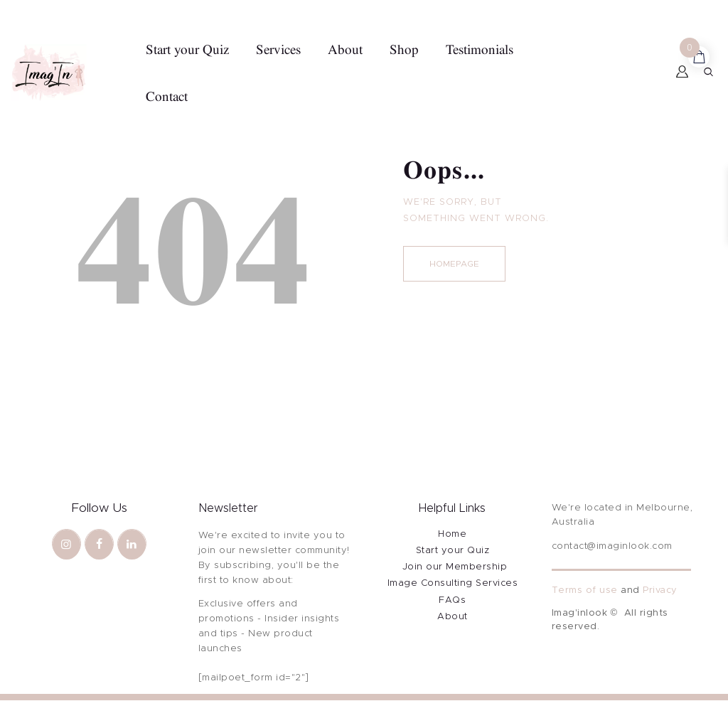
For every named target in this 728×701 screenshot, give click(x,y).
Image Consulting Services (453, 583)
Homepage (454, 264)
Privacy (660, 590)
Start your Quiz (453, 551)
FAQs (452, 600)
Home (452, 534)
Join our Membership (455, 567)
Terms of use (585, 590)
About (453, 617)
